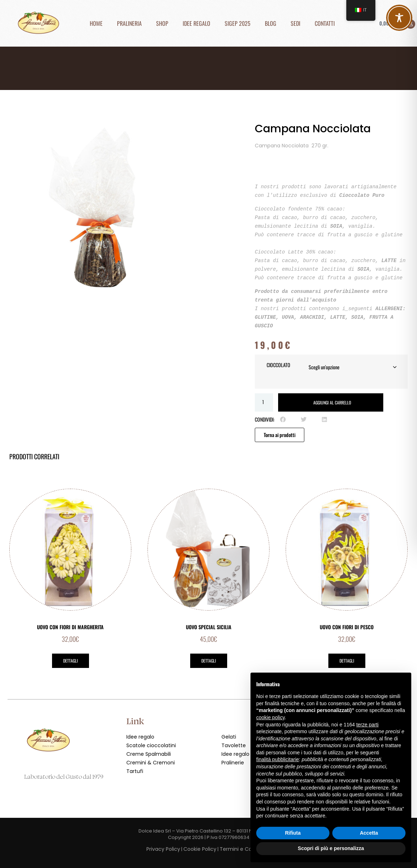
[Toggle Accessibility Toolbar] (399, 18)
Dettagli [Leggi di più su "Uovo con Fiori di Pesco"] (347, 661)
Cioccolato (278, 365)
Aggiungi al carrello (332, 402)
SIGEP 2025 (238, 23)
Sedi (296, 23)
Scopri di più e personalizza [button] (331, 848)
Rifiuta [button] (293, 833)
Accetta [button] (369, 833)
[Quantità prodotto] (264, 402)
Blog (271, 23)
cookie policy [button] (270, 717)
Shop (162, 23)
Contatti (325, 23)
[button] (283, 420)
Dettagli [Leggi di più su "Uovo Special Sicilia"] (209, 661)
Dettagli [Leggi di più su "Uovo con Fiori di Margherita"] (71, 661)
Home (96, 23)
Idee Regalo (196, 23)
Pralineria (129, 23)
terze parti (367, 725)
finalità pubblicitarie (278, 759)
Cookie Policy (200, 849)
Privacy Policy (163, 849)
